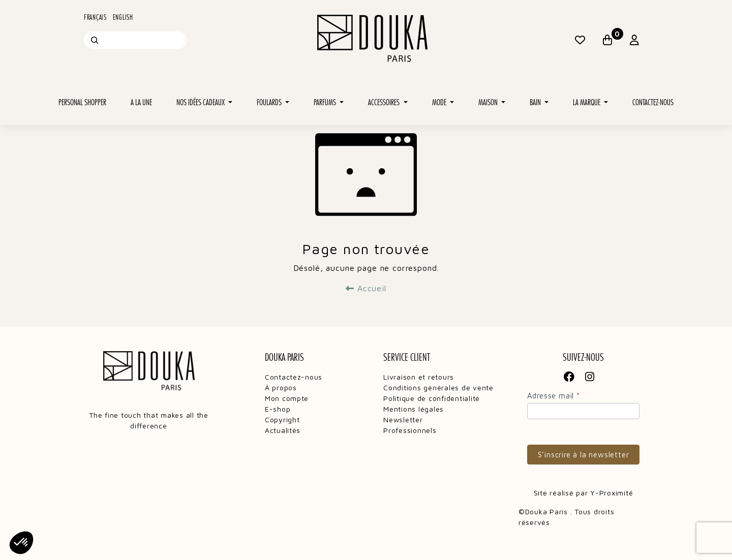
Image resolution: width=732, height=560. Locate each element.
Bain (536, 102)
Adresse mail (554, 396)
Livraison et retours (419, 377)
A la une (141, 102)
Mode (440, 102)
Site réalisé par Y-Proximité (584, 493)
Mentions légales (414, 409)
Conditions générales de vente (438, 387)
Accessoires (385, 102)
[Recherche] (95, 40)
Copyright (282, 419)
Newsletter (403, 419)
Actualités (283, 430)
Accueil (366, 288)
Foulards (270, 102)
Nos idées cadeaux (201, 102)
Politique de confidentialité (432, 398)
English (123, 17)
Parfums (326, 102)
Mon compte (287, 398)
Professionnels (410, 430)
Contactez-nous (653, 102)
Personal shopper (82, 102)
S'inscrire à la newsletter (584, 455)
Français (95, 17)
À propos (281, 387)
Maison (489, 102)
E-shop (278, 409)
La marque (587, 102)
